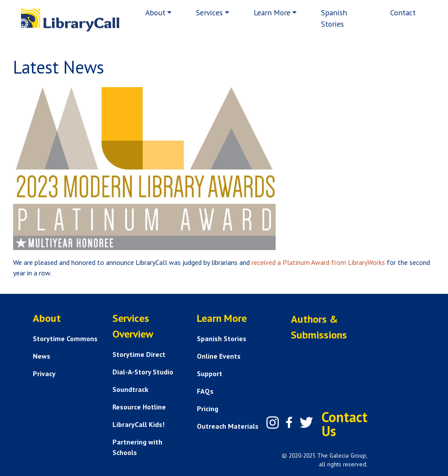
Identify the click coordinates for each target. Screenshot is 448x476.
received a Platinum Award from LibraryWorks (318, 262)
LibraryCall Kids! (138, 424)
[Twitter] (306, 423)
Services (209, 12)
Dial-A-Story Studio (143, 372)
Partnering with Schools (137, 447)
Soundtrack (130, 389)
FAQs (205, 391)
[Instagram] (273, 423)
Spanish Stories (334, 18)
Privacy (44, 374)
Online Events (219, 356)
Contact (403, 12)
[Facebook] (289, 423)
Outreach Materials (228, 426)
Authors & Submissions (319, 327)
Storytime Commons (65, 338)
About (155, 12)
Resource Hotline (139, 407)
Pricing (208, 409)
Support (210, 374)
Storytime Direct (139, 354)
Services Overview (133, 326)
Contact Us (345, 424)
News (42, 356)
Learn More (272, 12)
